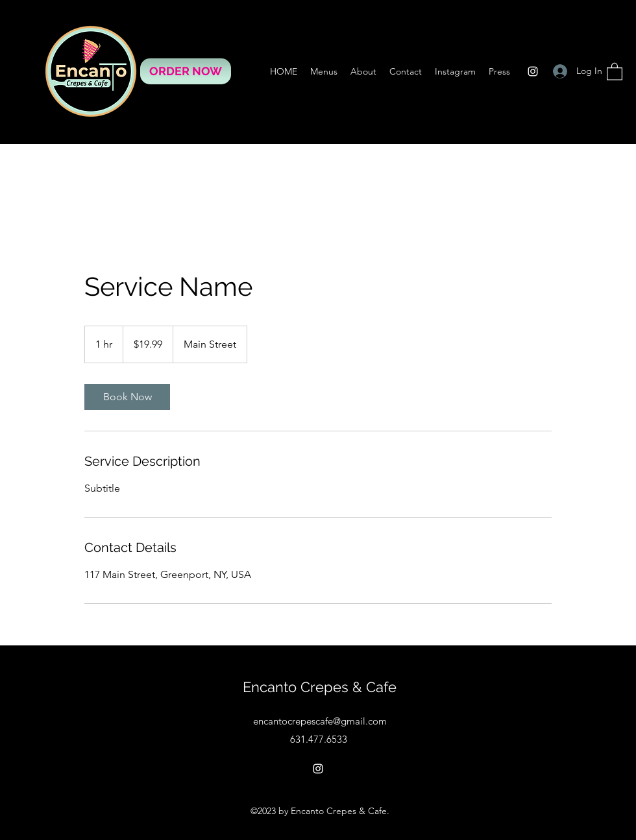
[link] (127, 397)
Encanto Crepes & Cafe (320, 687)
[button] (615, 71)
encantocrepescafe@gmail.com (320, 721)
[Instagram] (533, 71)
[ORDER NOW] (186, 71)
